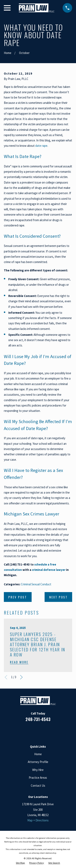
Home (38, 754)
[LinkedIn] (33, 731)
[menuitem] (20, 863)
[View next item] (21, 677)
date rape (41, 146)
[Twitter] (53, 731)
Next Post (58, 597)
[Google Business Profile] (43, 731)
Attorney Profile (38, 762)
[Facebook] (23, 731)
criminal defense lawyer (49, 570)
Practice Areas (38, 778)
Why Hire (38, 770)
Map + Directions (38, 820)
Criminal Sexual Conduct (36, 584)
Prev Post (18, 597)
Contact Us (38, 786)
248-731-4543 (38, 719)
